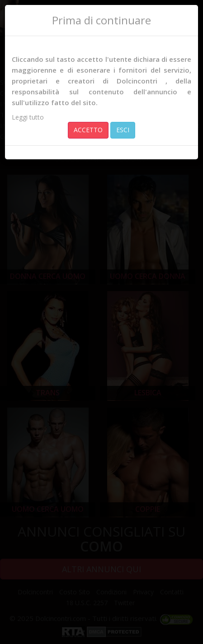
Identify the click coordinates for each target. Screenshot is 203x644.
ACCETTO (88, 130)
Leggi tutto (28, 117)
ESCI (123, 130)
